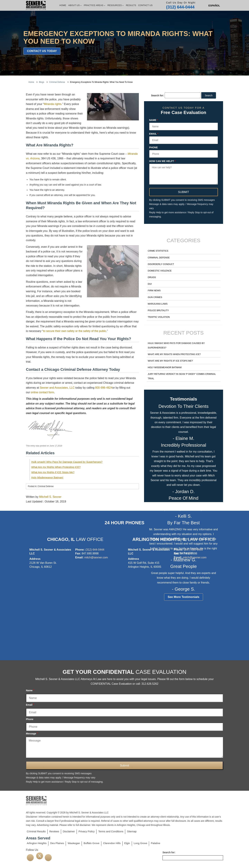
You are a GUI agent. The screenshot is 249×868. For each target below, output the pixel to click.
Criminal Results (36, 831)
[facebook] (30, 858)
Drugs (152, 277)
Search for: (158, 95)
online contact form (42, 392)
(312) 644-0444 (180, 7)
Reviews (54, 831)
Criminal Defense (159, 258)
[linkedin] (48, 858)
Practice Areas (95, 5)
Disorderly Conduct (161, 264)
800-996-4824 (104, 388)
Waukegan (74, 843)
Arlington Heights (37, 843)
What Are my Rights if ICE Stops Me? (53, 472)
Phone (154, 148)
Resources (116, 5)
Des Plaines (57, 843)
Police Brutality (158, 310)
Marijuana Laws (158, 304)
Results (131, 5)
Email (154, 134)
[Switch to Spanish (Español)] (214, 6)
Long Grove (140, 843)
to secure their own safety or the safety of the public (75, 331)
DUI (150, 284)
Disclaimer (69, 831)
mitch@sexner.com (96, 557)
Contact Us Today (42, 51)
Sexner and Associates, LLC (57, 388)
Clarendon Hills (112, 843)
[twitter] (40, 856)
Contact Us (145, 5)
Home (63, 5)
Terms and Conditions (111, 831)
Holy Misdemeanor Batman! (47, 477)
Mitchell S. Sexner (50, 497)
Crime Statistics (158, 251)
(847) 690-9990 (193, 550)
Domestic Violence (160, 271)
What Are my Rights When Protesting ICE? (56, 467)
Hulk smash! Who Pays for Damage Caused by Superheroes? (67, 462)
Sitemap (132, 831)
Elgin (127, 843)
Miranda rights (53, 104)
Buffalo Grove (91, 843)
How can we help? (163, 161)
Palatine (155, 843)
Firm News (154, 290)
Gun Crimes (155, 297)
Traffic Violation (159, 317)
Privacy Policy (87, 831)
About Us (75, 5)
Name (154, 120)
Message (32, 733)
